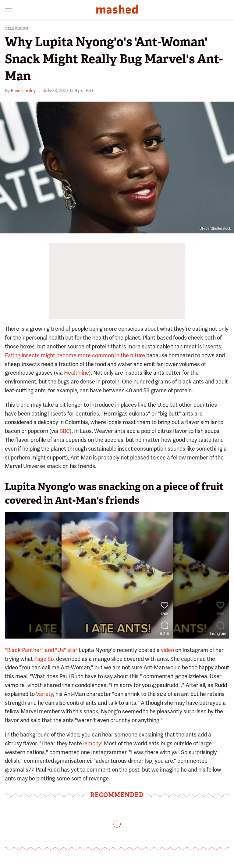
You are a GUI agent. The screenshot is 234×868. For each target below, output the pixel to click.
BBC (65, 431)
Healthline (76, 373)
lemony (92, 743)
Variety (44, 694)
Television (17, 29)
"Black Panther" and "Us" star (41, 650)
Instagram (218, 634)
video (167, 650)
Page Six (44, 659)
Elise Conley (23, 91)
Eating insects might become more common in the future (75, 355)
